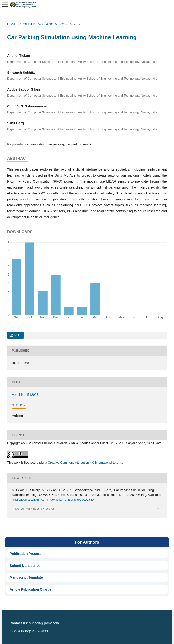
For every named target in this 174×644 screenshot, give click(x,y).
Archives (27, 24)
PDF (17, 335)
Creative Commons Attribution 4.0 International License (86, 462)
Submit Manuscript (25, 566)
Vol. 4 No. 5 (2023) (52, 24)
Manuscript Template (26, 577)
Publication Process (26, 554)
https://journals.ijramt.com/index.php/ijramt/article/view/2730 (53, 500)
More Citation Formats (36, 509)
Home (12, 24)
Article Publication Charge (31, 589)
